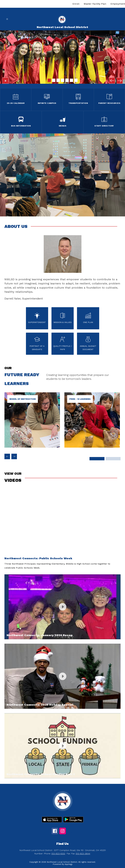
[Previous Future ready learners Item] (7, 456)
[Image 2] (54, 80)
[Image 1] (49, 80)
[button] (62, 529)
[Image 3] (58, 80)
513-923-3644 (83, 854)
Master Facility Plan (95, 4)
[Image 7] (76, 80)
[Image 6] (71, 80)
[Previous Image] (112, 81)
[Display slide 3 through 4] (113, 459)
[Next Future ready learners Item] (14, 456)
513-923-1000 (58, 854)
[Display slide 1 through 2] (97, 459)
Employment (118, 4)
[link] (92, 447)
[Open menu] (7, 19)
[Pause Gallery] (5, 81)
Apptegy (69, 864)
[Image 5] (67, 80)
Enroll (76, 4)
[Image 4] (63, 80)
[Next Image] (120, 81)
